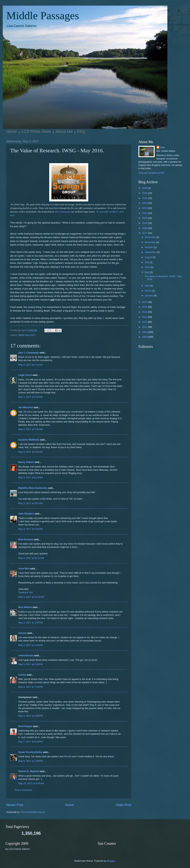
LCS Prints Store (36, 131)
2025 (145, 193)
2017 (145, 233)
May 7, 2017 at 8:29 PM (30, 742)
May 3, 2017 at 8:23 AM (30, 477)
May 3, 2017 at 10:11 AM (31, 558)
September (151, 252)
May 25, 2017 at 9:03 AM (31, 783)
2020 (145, 218)
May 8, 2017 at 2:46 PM (30, 761)
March (148, 291)
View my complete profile (151, 173)
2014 (145, 312)
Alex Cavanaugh (62, 212)
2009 (145, 337)
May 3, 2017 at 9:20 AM (30, 529)
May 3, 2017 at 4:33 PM (30, 664)
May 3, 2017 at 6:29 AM (30, 397)
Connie (22, 675)
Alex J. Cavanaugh (29, 353)
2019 (145, 223)
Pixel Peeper (25, 726)
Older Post (123, 805)
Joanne (22, 633)
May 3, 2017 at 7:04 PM (30, 687)
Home (12, 131)
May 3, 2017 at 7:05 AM (30, 429)
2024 (145, 198)
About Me (64, 131)
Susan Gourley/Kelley (30, 752)
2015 (145, 307)
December (150, 237)
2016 (145, 302)
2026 (145, 188)
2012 (145, 322)
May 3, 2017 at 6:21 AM (30, 365)
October (149, 247)
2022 (145, 208)
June (148, 267)
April (147, 286)
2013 (145, 317)
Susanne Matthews (29, 440)
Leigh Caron (25, 375)
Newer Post (15, 805)
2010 (145, 332)
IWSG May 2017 (27, 335)
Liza (162, 147)
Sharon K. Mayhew (29, 771)
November (150, 242)
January (149, 296)
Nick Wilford (25, 607)
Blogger (111, 861)
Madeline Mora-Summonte (33, 488)
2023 (145, 203)
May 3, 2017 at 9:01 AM (30, 503)
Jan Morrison (26, 407)
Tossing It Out (25, 592)
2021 (145, 213)
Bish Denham (26, 539)
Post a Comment (23, 790)
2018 (145, 228)
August (149, 257)
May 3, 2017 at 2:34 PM (30, 645)
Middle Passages (43, 16)
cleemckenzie (26, 655)
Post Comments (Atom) (33, 812)
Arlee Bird (24, 569)
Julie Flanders (26, 514)
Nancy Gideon (26, 462)
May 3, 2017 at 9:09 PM (30, 716)
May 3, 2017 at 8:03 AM (30, 452)
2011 (145, 327)
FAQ (81, 131)
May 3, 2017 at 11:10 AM (31, 597)
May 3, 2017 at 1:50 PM (30, 623)
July (147, 262)
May (147, 272)
